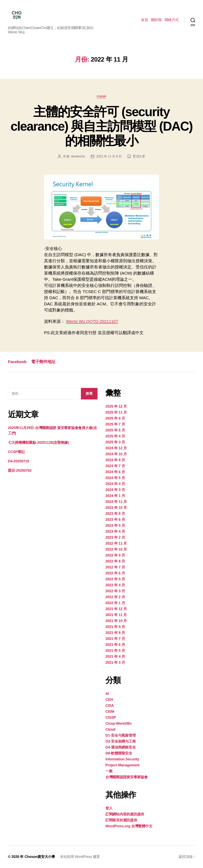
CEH (109, 700)
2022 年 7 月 (115, 567)
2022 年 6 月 (115, 573)
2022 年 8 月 (115, 561)
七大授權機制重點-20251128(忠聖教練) (38, 443)
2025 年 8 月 (115, 418)
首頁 (144, 20)
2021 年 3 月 (115, 663)
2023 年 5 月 (115, 526)
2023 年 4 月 (115, 531)
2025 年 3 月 (115, 442)
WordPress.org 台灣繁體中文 (129, 826)
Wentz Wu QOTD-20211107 (92, 321)
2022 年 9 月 (115, 555)
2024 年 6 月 (115, 472)
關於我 (156, 20)
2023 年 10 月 (116, 508)
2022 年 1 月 (115, 603)
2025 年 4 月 (115, 436)
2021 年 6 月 (115, 645)
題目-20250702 (20, 471)
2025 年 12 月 (116, 406)
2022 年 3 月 (115, 591)
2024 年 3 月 (115, 490)
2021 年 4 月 (115, 657)
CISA (110, 706)
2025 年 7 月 (115, 424)
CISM (110, 712)
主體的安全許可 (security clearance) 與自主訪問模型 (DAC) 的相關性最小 (101, 126)
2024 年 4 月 (115, 484)
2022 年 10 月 (116, 549)
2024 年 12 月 (116, 448)
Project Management (122, 765)
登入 (109, 808)
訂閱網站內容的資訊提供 (125, 814)
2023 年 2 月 (115, 537)
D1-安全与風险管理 (121, 735)
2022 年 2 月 (115, 597)
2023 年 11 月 (116, 502)
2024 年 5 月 (115, 478)
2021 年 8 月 (115, 633)
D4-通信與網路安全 (121, 747)
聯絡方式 (172, 20)
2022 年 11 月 (116, 543)
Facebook (17, 362)
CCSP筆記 (16, 452)
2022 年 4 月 (115, 585)
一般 (109, 771)
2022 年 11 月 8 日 (109, 156)
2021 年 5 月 (115, 651)
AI (107, 694)
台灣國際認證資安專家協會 (127, 777)
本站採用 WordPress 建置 (80, 857)
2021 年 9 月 (115, 627)
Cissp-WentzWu (119, 723)
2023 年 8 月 (115, 514)
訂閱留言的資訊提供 (121, 820)
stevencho (78, 156)
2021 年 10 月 (116, 621)
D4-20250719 (18, 461)
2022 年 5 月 (115, 579)
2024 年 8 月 (115, 460)
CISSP (101, 96)
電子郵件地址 (43, 362)
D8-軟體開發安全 (119, 753)
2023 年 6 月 (115, 520)
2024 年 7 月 (115, 466)
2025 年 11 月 (116, 412)
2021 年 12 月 (116, 609)
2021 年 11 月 (116, 615)
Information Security (122, 759)
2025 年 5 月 (115, 430)
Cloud (110, 729)
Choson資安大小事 (40, 857)
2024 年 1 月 (115, 496)
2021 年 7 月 (115, 639)
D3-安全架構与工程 (121, 741)
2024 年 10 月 (116, 454)
